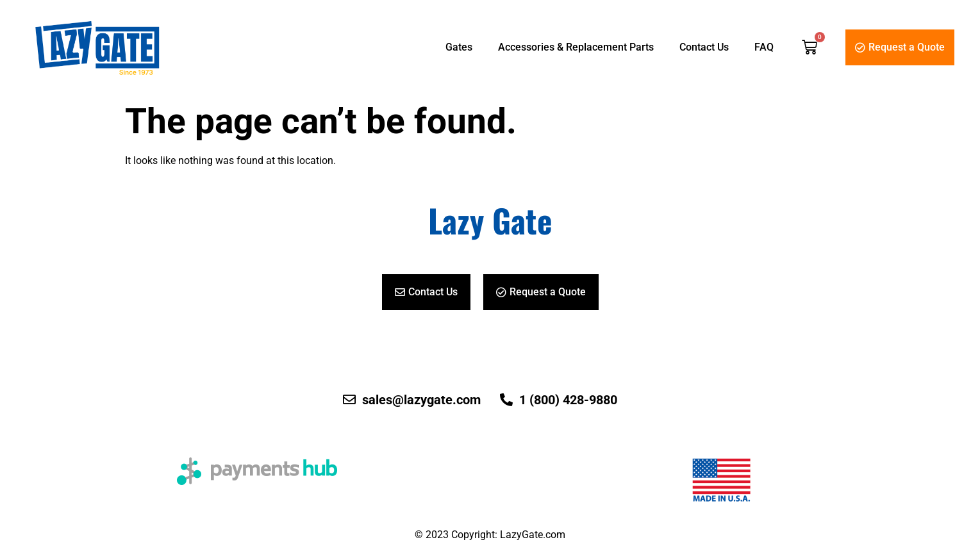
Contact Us (704, 47)
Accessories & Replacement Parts (576, 47)
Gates (459, 47)
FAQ (764, 47)
